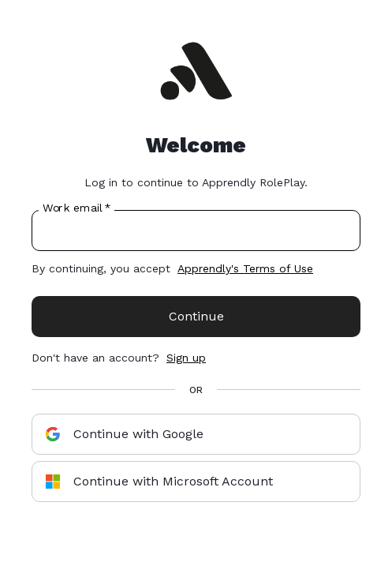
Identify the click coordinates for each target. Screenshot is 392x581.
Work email (76, 208)
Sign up (186, 358)
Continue (196, 316)
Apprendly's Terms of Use (245, 268)
